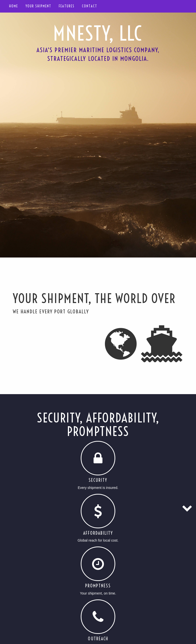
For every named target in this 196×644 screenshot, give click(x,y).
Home (14, 6)
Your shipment (38, 6)
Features (67, 6)
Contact (90, 6)
